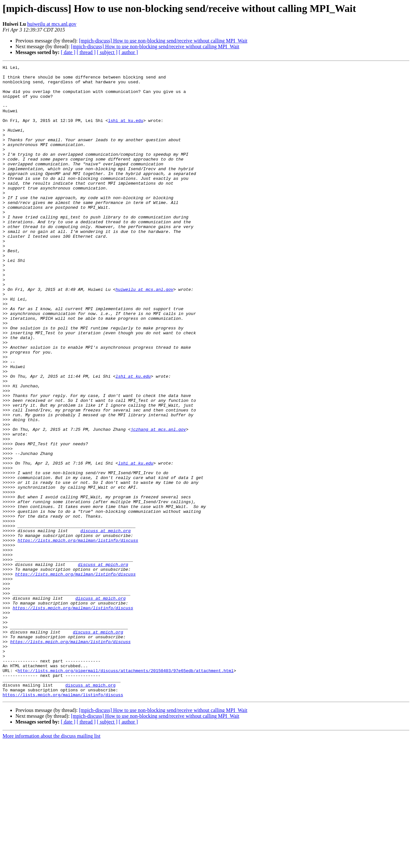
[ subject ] (107, 52)
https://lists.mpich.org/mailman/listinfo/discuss (78, 636)
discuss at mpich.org (106, 624)
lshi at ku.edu (126, 132)
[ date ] (68, 52)
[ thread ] (86, 52)
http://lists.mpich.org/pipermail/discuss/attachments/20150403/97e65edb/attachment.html (126, 792)
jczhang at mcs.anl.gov (158, 503)
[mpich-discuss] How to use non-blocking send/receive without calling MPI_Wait (163, 41)
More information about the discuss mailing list (51, 862)
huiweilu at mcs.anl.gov (52, 24)
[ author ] (128, 52)
